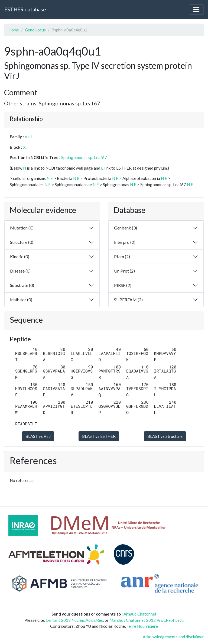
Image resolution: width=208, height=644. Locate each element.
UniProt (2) (124, 271)
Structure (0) (22, 242)
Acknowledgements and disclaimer (173, 637)
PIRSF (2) (123, 285)
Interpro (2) (125, 242)
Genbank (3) (126, 228)
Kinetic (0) (20, 256)
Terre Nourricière (142, 626)
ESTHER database (25, 9)
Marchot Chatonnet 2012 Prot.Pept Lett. (147, 620)
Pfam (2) (122, 256)
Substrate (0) (22, 285)
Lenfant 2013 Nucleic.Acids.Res (74, 620)
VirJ (28, 137)
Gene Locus (35, 30)
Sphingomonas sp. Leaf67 (84, 157)
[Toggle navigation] (196, 9)
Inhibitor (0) (21, 300)
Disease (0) (20, 271)
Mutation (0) (22, 228)
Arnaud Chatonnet (140, 614)
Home (14, 30)
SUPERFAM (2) (128, 300)
